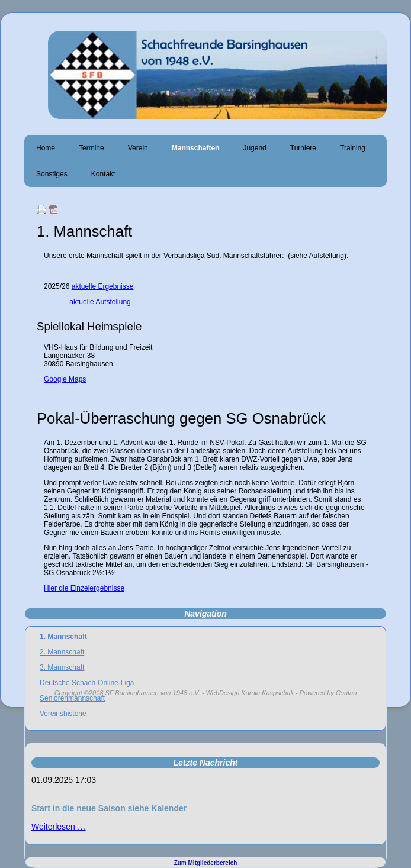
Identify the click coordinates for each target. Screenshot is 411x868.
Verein (138, 148)
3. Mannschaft (62, 667)
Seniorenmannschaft (72, 698)
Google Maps (65, 379)
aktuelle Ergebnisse (103, 286)
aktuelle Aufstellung (100, 302)
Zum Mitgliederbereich (206, 863)
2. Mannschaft (62, 652)
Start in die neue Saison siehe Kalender (109, 808)
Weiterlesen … (59, 827)
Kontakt (103, 174)
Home (46, 148)
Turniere (303, 148)
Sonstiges (52, 174)
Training (353, 148)
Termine (91, 148)
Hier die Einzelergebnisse (84, 588)
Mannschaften (196, 148)
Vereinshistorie (63, 714)
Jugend (254, 148)
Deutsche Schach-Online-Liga (87, 683)
